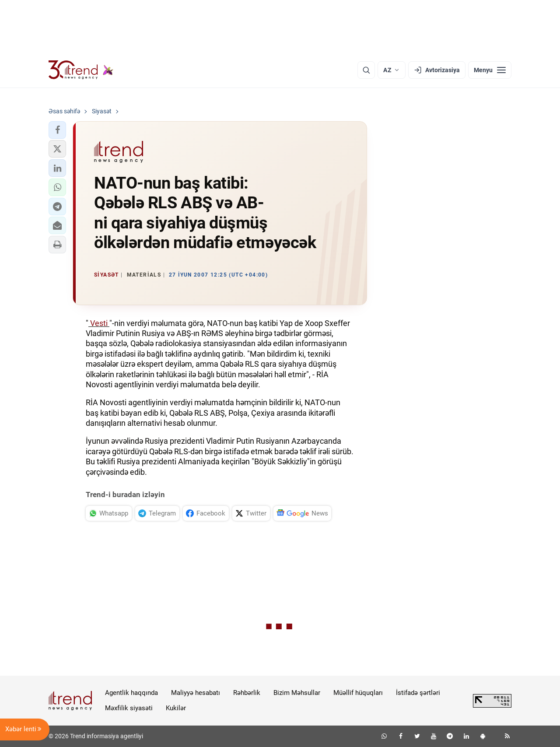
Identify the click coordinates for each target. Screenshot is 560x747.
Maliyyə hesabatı (196, 693)
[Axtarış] (366, 70)
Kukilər (176, 708)
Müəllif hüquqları (358, 693)
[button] (57, 130)
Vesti (99, 323)
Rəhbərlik (247, 693)
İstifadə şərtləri (418, 693)
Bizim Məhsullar (297, 693)
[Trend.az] (81, 70)
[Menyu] (490, 70)
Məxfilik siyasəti (129, 708)
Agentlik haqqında (131, 693)
